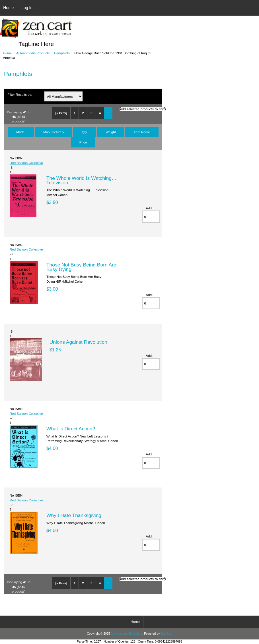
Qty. (85, 132)
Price (83, 142)
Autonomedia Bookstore (127, 634)
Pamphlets (62, 53)
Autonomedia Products (33, 53)
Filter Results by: (20, 94)
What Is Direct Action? (71, 429)
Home (8, 8)
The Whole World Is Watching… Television (81, 180)
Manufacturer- (54, 132)
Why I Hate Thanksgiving (74, 515)
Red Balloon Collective (26, 163)
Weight (111, 132)
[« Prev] (61, 113)
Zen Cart (166, 634)
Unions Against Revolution (78, 342)
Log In (27, 8)
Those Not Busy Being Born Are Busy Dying (81, 267)
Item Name (142, 132)
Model (21, 132)
